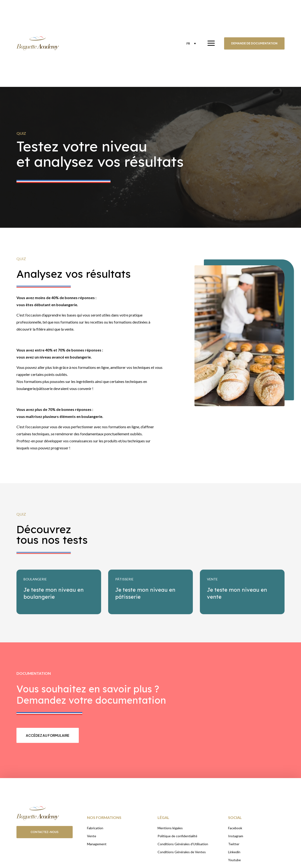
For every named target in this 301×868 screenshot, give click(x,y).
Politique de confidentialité (177, 836)
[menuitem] (191, 43)
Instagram (236, 836)
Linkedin (234, 852)
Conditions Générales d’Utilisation (183, 844)
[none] (191, 43)
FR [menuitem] (188, 43)
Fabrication (95, 828)
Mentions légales (170, 828)
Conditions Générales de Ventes (182, 852)
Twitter (234, 844)
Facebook (235, 828)
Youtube (234, 860)
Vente (92, 836)
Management (97, 844)
